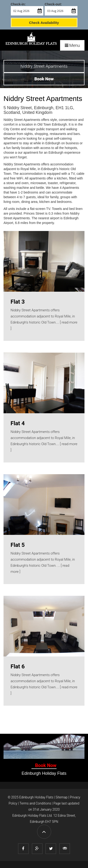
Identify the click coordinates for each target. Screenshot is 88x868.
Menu (72, 45)
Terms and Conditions (35, 803)
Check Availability (44, 23)
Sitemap (62, 797)
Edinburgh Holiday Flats (36, 797)
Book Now (46, 765)
